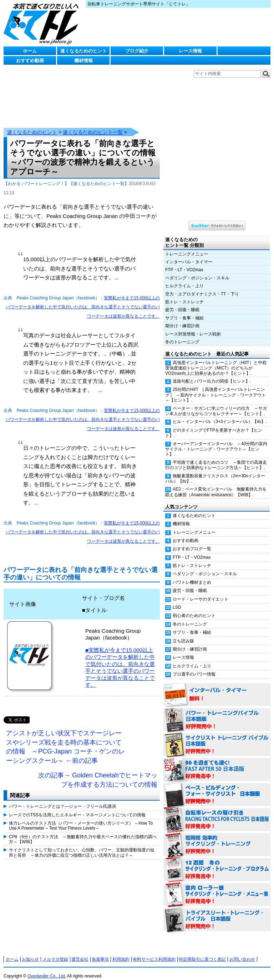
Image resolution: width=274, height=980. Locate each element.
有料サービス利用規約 (154, 952)
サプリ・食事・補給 (184, 311)
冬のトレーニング (182, 335)
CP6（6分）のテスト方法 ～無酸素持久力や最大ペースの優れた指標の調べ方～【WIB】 (83, 832)
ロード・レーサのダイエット (201, 592)
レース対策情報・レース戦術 (193, 327)
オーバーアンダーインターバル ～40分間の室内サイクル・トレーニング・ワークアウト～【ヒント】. (216, 442)
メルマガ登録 (55, 952)
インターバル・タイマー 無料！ (217, 688)
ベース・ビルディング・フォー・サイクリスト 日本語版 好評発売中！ (217, 788)
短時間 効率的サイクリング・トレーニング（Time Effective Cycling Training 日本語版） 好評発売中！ (217, 838)
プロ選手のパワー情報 (194, 667)
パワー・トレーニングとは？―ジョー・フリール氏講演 (62, 799)
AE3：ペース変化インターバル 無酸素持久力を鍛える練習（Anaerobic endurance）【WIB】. (216, 485)
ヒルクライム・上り (184, 279)
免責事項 (100, 952)
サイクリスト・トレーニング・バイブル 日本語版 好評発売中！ (217, 738)
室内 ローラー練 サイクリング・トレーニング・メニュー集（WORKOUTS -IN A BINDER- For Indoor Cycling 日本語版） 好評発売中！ (217, 888)
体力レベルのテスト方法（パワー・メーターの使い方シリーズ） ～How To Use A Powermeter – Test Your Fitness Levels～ (81, 819)
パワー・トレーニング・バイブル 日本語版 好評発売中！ (217, 713)
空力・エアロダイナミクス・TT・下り (202, 287)
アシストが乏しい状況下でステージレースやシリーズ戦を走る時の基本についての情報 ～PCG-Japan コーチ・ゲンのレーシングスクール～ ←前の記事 (65, 740)
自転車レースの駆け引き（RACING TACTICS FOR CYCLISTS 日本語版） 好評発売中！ (217, 813)
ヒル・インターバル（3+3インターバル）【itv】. (220, 414)
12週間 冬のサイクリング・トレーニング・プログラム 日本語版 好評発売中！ (217, 863)
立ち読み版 (183, 634)
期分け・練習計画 (182, 319)
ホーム (30, 51)
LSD (177, 600)
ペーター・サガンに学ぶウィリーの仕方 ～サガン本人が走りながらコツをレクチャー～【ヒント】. (216, 404)
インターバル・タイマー (189, 255)
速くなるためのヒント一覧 (93, 125)
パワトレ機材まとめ (192, 575)
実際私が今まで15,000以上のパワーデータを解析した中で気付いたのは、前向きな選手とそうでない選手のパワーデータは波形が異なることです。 (83, 300)
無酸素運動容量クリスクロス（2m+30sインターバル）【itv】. (215, 471)
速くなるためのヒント (83, 51)
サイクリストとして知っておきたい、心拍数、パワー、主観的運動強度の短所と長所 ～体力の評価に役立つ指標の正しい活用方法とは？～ (82, 845)
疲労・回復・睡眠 (182, 303)
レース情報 (190, 51)
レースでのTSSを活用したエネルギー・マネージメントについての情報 (77, 808)
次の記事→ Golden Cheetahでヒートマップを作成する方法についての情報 (98, 773)
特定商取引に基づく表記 (202, 952)
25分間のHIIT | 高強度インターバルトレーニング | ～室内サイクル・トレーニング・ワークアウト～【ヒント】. (215, 388)
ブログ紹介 (137, 51)
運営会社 (80, 952)
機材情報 (83, 61)
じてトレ (43, 23)
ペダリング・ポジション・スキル (197, 271)
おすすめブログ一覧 (192, 542)
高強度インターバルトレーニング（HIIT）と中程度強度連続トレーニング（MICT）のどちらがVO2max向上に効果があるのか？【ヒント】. (216, 361)
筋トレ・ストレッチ (184, 295)
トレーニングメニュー (187, 247)
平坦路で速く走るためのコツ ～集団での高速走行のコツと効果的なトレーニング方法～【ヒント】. (216, 458)
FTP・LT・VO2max (184, 263)
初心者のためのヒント (194, 608)
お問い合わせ (242, 952)
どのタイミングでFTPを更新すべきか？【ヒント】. (214, 426)
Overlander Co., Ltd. (47, 969)
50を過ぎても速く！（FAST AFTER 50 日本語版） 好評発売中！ (217, 763)
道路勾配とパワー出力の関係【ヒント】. (212, 374)
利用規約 (121, 952)
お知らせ (30, 952)
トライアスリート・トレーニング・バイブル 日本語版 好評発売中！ (217, 913)
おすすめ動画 (30, 61)
